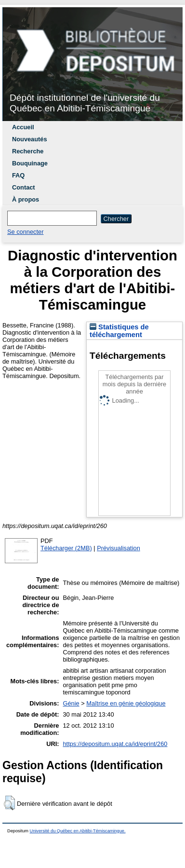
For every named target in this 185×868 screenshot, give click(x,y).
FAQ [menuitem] (18, 175)
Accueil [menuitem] (23, 127)
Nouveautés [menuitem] (30, 139)
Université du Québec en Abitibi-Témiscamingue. (78, 831)
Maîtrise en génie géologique (126, 703)
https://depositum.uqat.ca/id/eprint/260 (115, 744)
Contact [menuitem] (24, 187)
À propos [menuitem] (26, 199)
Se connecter (25, 232)
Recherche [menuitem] (28, 151)
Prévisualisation (119, 548)
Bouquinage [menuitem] (30, 163)
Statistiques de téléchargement (119, 331)
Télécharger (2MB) (66, 548)
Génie (71, 703)
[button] (9, 803)
